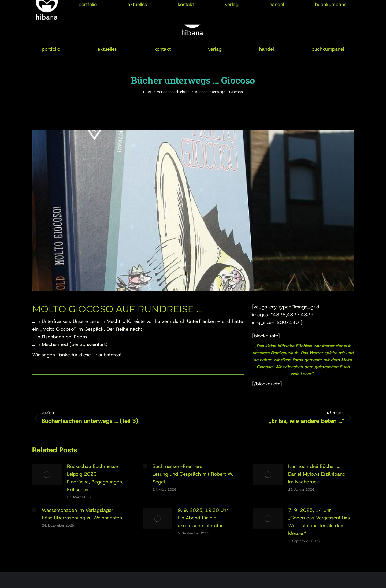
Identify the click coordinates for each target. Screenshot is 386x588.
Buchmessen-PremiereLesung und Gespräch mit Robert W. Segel (193, 474)
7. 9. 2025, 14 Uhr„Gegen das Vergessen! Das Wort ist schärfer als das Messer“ (319, 522)
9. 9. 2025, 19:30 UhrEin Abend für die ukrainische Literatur (203, 518)
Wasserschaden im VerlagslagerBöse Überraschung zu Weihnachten (82, 514)
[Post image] (47, 475)
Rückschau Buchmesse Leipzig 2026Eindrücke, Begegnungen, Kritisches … (95, 478)
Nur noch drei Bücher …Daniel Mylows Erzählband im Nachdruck (317, 474)
